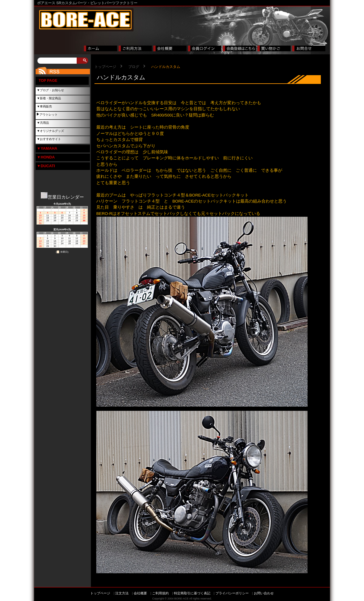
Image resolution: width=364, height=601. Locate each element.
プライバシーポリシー (232, 593)
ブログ (134, 67)
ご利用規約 (160, 593)
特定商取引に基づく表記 (192, 593)
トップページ (105, 67)
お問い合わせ (264, 593)
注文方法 (122, 593)
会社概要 (140, 593)
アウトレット (49, 115)
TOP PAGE (48, 81)
